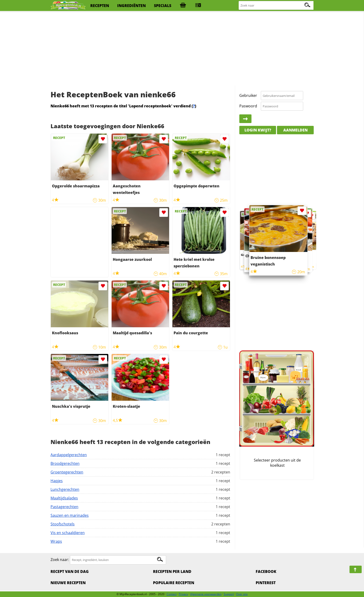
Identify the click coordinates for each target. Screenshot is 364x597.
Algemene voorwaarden (206, 594)
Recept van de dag (70, 572)
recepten (100, 6)
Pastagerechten (64, 507)
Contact (172, 594)
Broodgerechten (65, 463)
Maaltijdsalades (64, 498)
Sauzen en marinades (70, 515)
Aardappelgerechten (69, 455)
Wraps (56, 541)
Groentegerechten (67, 472)
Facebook (266, 572)
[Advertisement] (182, 49)
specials (163, 6)
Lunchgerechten (65, 489)
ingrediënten (131, 6)
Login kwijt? (258, 130)
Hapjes (57, 481)
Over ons (242, 594)
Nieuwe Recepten (68, 583)
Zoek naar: (60, 560)
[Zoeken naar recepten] (276, 5)
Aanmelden (295, 130)
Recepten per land (172, 572)
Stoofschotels (63, 524)
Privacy (183, 594)
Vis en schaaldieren (68, 533)
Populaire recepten (174, 583)
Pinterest (266, 583)
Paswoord (248, 106)
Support (229, 594)
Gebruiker (248, 95)
